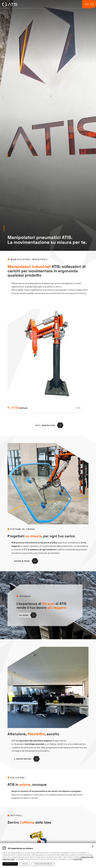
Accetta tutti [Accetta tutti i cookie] (10, 864)
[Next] (53, 418)
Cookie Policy (78, 859)
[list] (48, 363)
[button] (87, 4)
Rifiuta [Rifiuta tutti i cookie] (25, 864)
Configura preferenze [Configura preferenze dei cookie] (43, 864)
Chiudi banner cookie (93, 846)
